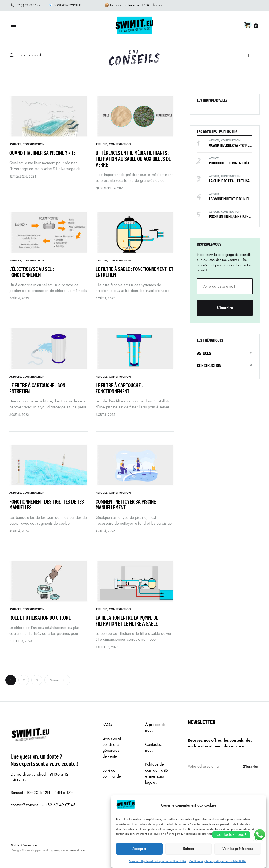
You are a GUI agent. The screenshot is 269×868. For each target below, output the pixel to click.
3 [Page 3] (37, 680)
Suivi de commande (112, 773)
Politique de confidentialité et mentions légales (156, 773)
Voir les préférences (238, 856)
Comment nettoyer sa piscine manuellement (126, 505)
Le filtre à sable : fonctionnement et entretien (134, 272)
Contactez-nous (154, 747)
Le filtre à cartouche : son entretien (37, 388)
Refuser (189, 856)
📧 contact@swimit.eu (66, 5)
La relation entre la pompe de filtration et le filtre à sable (128, 621)
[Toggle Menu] (13, 26)
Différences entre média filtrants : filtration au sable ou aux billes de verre (133, 159)
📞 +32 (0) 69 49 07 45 (25, 5)
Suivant (57, 680)
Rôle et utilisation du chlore (42, 618)
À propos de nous (155, 727)
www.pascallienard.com (68, 850)
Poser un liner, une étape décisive (235, 217)
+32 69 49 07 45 (60, 805)
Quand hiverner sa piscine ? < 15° (44, 153)
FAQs (107, 724)
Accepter (139, 856)
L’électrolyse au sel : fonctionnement (32, 272)
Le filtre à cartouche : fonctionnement (119, 388)
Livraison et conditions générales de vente (112, 747)
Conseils (135, 55)
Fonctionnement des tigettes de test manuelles (48, 505)
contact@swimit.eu (26, 805)
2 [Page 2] (24, 680)
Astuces (15, 144)
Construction (34, 144)
